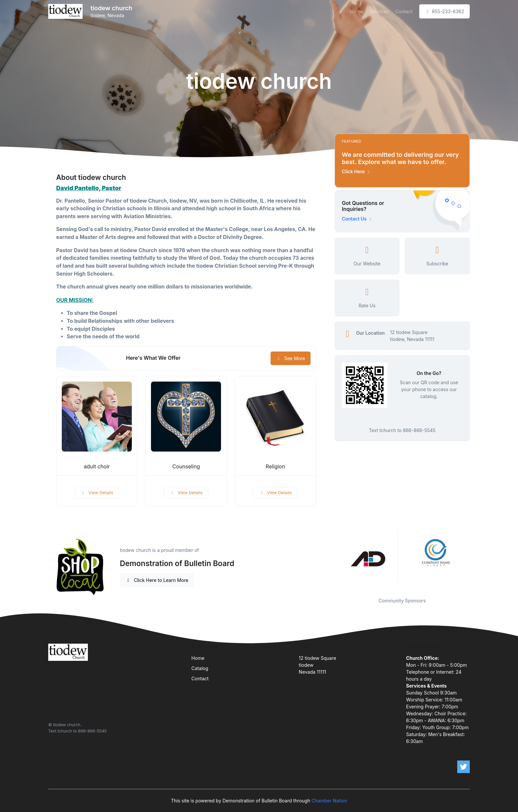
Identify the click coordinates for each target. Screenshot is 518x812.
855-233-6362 (445, 11)
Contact (404, 11)
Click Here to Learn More (157, 580)
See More (291, 358)
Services (379, 11)
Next (475, 559)
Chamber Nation (329, 801)
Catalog (200, 668)
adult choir (97, 467)
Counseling (186, 467)
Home (357, 11)
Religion (275, 467)
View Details (97, 492)
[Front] (67, 11)
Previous (330, 559)
